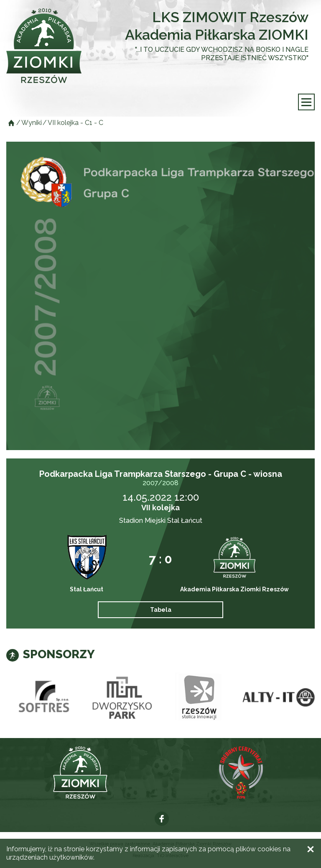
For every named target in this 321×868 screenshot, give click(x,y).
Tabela (161, 610)
